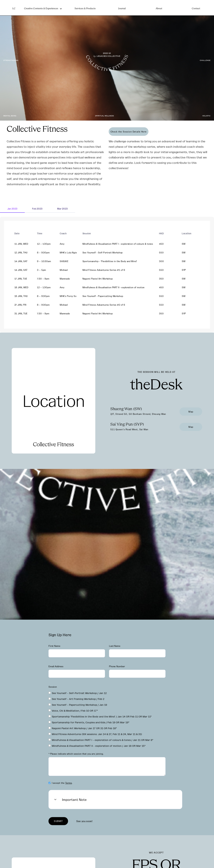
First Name (54, 646)
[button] (43, 9)
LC (14, 9)
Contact (196, 9)
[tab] (12, 209)
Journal (122, 9)
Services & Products (85, 9)
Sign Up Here (60, 635)
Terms (69, 783)
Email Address (56, 666)
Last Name (115, 646)
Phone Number (117, 666)
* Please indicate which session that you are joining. (76, 754)
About (159, 9)
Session (53, 687)
